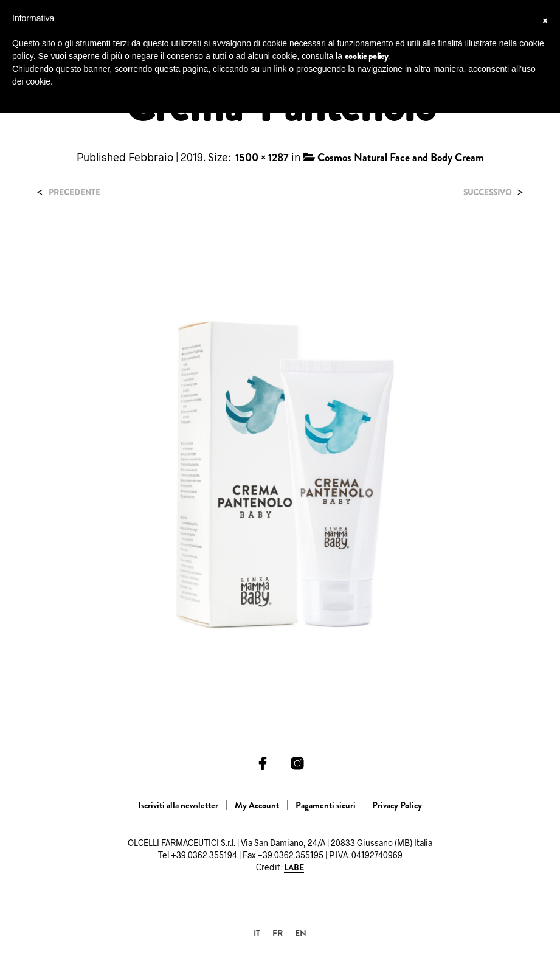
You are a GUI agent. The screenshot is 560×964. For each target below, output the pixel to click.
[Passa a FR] (278, 933)
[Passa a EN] (301, 933)
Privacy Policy (397, 805)
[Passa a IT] (257, 933)
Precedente (74, 192)
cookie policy (366, 56)
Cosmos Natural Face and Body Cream (401, 158)
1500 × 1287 (262, 158)
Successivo (487, 192)
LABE (294, 868)
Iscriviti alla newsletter (178, 805)
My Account (257, 805)
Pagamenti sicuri (326, 805)
